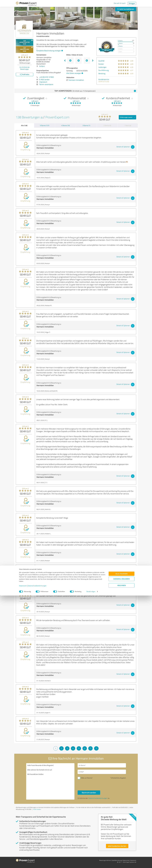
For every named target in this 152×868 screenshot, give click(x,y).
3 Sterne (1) (86, 125)
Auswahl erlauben (121, 851)
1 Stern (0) (128, 125)
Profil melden (37, 809)
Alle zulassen (121, 846)
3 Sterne (120, 46)
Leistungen (102, 67)
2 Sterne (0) (107, 125)
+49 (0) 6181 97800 (46, 77)
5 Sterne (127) (45, 125)
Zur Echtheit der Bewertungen (25, 68)
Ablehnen (122, 858)
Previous (65, 61)
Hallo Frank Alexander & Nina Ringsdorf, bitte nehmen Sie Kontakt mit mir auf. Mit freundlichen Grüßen (50, 781)
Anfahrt (42, 66)
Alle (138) (24, 125)
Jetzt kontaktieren (126, 9)
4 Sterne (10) (65, 125)
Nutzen (101, 64)
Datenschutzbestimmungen (37, 858)
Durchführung (104, 70)
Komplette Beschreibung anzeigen (49, 51)
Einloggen (132, 3)
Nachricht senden (89, 793)
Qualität (101, 61)
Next (93, 61)
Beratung (102, 73)
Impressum (23, 858)
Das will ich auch (120, 3)
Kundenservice (104, 79)
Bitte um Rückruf (87, 778)
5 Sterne (120, 41)
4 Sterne (120, 43)
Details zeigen (91, 864)
